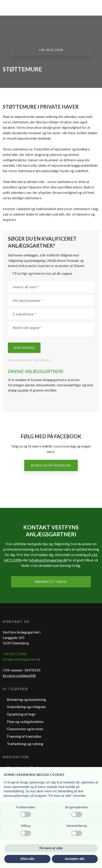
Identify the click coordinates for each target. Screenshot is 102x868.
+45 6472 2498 (15, 654)
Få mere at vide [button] (51, 848)
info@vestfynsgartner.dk (48, 560)
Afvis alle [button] (27, 859)
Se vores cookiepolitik (19, 676)
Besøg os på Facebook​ (51, 465)
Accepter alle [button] (75, 859)
